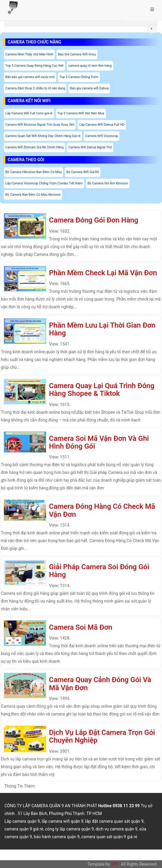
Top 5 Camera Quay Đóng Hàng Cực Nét (34, 66)
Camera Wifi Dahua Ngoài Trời (90, 147)
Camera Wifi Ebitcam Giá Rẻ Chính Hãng (34, 147)
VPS (115, 864)
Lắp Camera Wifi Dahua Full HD (102, 125)
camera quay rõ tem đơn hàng (90, 66)
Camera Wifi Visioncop (102, 136)
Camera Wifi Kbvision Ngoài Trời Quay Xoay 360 (40, 125)
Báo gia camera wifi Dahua (89, 88)
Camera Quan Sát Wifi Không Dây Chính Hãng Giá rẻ (43, 136)
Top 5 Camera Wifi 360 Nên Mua (81, 113)
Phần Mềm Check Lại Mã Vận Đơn (103, 273)
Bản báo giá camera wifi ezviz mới (30, 77)
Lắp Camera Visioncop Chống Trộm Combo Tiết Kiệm (44, 183)
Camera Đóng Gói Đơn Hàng (94, 220)
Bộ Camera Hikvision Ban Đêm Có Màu (33, 172)
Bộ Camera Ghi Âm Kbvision (108, 183)
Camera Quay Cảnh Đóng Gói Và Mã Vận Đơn (100, 684)
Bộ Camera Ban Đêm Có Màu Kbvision (33, 195)
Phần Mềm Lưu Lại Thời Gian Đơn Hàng (102, 329)
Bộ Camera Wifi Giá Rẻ (82, 172)
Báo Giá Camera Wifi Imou (77, 54)
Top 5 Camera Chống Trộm (79, 77)
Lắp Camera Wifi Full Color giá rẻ (29, 113)
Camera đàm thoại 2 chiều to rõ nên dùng (35, 88)
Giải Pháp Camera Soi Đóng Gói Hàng (99, 571)
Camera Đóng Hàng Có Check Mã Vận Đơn (102, 510)
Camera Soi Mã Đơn (81, 627)
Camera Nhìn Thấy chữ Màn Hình (29, 54)
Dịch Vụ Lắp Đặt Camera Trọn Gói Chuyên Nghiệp (102, 736)
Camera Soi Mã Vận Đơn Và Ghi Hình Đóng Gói (99, 442)
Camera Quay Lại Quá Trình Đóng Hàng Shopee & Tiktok (102, 390)
